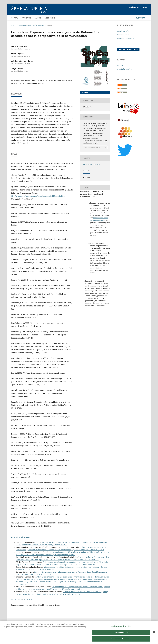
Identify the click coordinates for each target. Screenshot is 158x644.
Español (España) (124, 69)
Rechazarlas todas (121, 634)
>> (33, 599)
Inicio (14, 25)
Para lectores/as (123, 31)
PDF (86, 92)
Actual (15, 18)
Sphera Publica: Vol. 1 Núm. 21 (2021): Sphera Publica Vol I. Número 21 (69, 560)
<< (12, 599)
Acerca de (50, 18)
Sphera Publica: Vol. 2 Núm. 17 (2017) (80, 564)
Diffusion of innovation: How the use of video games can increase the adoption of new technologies (61, 548)
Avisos (38, 18)
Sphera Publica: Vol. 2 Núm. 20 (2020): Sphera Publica (57, 594)
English (120, 65)
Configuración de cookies (121, 628)
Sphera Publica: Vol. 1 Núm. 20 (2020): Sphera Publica (44, 545)
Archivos (26, 18)
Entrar (144, 7)
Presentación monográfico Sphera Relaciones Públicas (73, 552)
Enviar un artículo (128, 49)
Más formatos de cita (93, 147)
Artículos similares (21, 537)
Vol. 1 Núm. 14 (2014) (37, 25)
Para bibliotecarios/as (125, 38)
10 (29, 599)
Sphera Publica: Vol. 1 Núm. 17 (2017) (88, 550)
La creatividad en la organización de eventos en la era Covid (77, 587)
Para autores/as (123, 35)
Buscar (141, 18)
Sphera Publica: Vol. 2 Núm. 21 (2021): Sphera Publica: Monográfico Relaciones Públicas (63, 553)
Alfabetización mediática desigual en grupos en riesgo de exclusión (72, 567)
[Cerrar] (154, 633)
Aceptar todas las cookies (121, 640)
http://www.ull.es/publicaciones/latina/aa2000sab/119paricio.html (38, 196)
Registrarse (134, 7)
